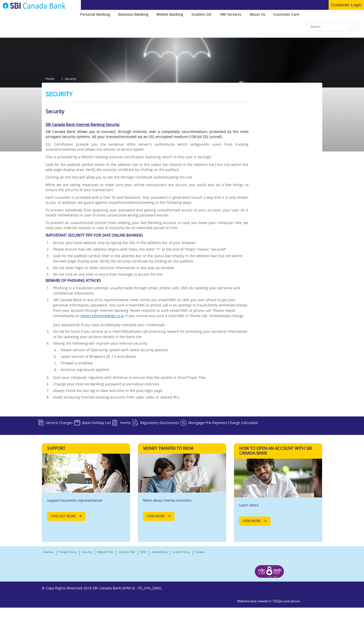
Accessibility (160, 609)
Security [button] (74, 131)
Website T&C (105, 609)
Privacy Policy (68, 609)
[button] (353, 29)
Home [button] (50, 131)
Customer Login (346, 5)
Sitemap (48, 609)
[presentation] (95, 16)
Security (87, 609)
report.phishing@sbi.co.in (102, 366)
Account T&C (127, 609)
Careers (48, 616)
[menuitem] (95, 16)
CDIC (143, 609)
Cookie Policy (181, 609)
